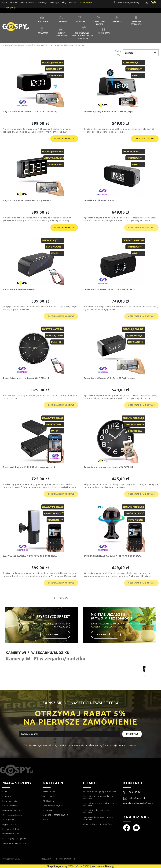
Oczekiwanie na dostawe (141, 227)
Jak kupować (8, 820)
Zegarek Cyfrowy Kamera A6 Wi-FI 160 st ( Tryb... (109, 112)
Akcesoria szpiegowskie (137, 23)
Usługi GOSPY (104, 33)
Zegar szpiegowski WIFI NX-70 (19, 289)
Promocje (43, 2)
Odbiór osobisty (28, 2)
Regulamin (46, 859)
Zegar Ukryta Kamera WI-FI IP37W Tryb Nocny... (28, 200)
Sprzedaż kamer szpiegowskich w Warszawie (98, 797)
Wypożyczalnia (9, 824)
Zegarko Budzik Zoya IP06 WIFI (100, 200)
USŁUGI (46, 820)
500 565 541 (135, 792)
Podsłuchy (80, 22)
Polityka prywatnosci (66, 859)
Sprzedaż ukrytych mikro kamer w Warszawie (98, 804)
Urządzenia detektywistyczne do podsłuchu (98, 818)
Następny (65, 598)
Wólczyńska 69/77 (79, 866)
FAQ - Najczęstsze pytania (14, 838)
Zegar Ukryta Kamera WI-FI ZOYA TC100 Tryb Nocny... (31, 112)
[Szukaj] (129, 3)
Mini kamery (43, 22)
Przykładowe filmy (11, 834)
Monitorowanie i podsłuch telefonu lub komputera (83, 36)
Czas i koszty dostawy (12, 815)
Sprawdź (54, 635)
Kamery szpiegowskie (62, 34)
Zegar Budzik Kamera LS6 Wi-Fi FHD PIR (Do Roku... (110, 289)
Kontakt (73, 2)
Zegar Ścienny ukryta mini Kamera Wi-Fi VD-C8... (109, 467)
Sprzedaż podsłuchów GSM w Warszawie (96, 811)
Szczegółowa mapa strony (14, 843)
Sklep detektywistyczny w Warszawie (100, 791)
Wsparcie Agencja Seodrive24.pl (98, 824)
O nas (5, 2)
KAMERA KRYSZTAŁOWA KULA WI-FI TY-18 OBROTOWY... (113, 556)
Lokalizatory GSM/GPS (99, 23)
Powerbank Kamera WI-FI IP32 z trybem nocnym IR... (30, 467)
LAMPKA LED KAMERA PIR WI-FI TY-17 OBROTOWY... (30, 556)
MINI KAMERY (49, 791)
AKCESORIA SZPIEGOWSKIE (55, 815)
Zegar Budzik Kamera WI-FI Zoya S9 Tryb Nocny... (109, 378)
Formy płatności (10, 801)
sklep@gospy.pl (134, 798)
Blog (64, 2)
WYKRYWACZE (49, 810)
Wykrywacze (118, 22)
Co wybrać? (43, 33)
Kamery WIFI (62, 22)
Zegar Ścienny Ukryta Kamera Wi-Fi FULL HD (26, 378)
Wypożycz (55, 2)
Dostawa (14, 2)
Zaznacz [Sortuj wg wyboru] (141, 53)
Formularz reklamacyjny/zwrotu (138, 803)
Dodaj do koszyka (64, 139)
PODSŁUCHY (48, 801)
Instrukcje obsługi (11, 829)
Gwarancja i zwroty (11, 810)
